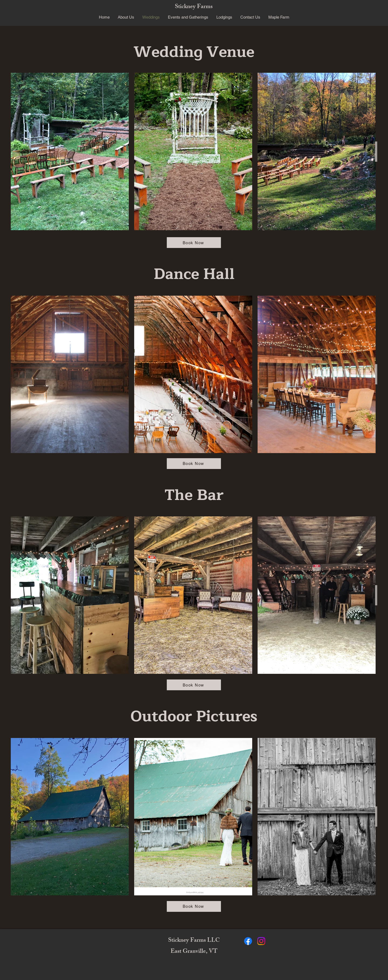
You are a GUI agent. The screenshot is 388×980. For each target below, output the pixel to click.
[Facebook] (248, 941)
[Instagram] (261, 941)
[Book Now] (194, 243)
